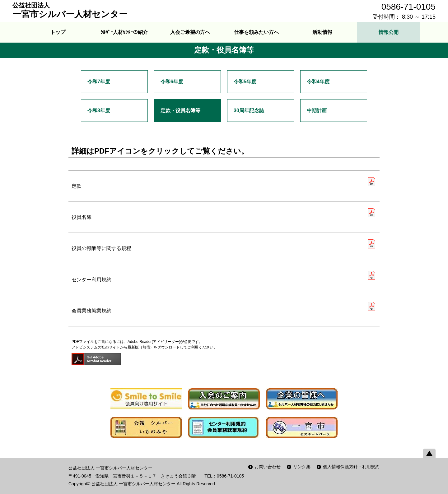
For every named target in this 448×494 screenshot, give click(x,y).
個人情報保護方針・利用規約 (351, 467)
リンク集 (302, 467)
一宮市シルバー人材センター (70, 10)
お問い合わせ (268, 467)
